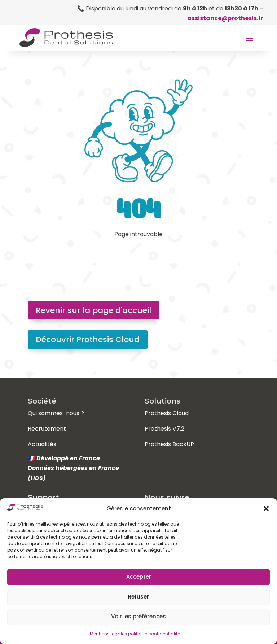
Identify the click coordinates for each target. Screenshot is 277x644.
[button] (266, 509)
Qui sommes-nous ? (56, 413)
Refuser (138, 597)
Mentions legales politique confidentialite (135, 634)
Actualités (42, 444)
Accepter (139, 577)
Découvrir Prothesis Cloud (88, 340)
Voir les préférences (138, 616)
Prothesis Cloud (167, 413)
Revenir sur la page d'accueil (93, 310)
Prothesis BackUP (169, 444)
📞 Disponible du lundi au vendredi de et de (168, 8)
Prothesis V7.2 (164, 429)
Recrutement (47, 429)
